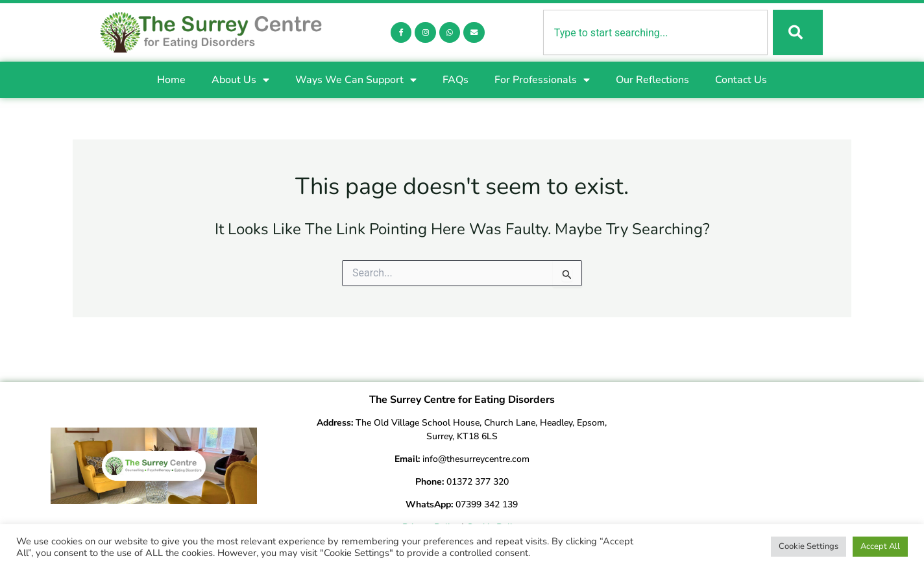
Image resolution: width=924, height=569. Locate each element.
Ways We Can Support (356, 81)
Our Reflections (652, 81)
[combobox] (654, 33)
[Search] (797, 33)
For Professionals (542, 81)
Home (171, 81)
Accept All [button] (880, 546)
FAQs (456, 81)
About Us (240, 81)
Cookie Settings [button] (808, 546)
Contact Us (741, 81)
